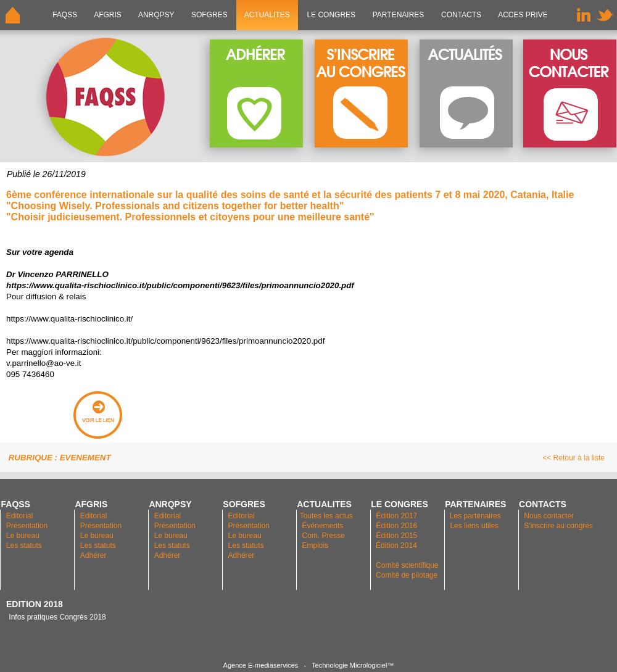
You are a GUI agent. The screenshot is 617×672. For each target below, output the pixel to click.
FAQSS (65, 15)
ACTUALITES (267, 15)
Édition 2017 (396, 516)
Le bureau (23, 536)
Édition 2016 (396, 526)
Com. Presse (324, 536)
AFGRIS (108, 15)
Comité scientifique (407, 565)
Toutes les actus (326, 516)
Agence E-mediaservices (261, 665)
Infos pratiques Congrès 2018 (56, 617)
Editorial (19, 516)
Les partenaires (474, 516)
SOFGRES (209, 15)
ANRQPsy (156, 15)
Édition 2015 (396, 536)
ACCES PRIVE (523, 15)
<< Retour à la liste (574, 458)
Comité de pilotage (407, 575)
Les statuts (24, 545)
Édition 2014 (396, 545)
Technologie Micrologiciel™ (353, 665)
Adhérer (94, 555)
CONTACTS (462, 15)
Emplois (316, 545)
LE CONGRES (331, 15)
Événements (323, 526)
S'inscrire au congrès (558, 526)
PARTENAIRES (398, 15)
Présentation (27, 526)
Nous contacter (549, 516)
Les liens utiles (474, 526)
